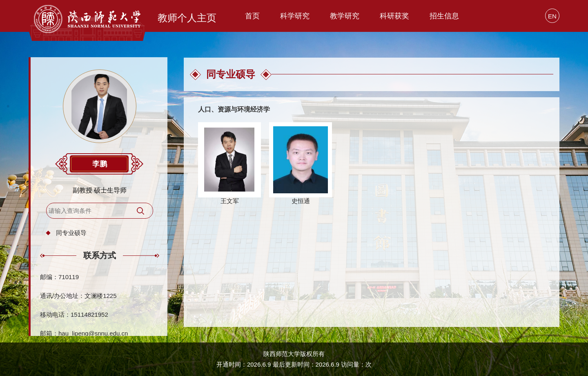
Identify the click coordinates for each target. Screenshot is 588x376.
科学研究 (295, 16)
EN (552, 16)
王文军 (230, 201)
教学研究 (345, 16)
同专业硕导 (71, 233)
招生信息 (444, 16)
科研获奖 (394, 16)
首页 (252, 16)
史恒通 (301, 201)
